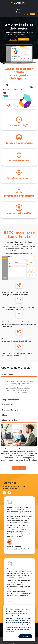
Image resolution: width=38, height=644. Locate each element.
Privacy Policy (10, 632)
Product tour (13, 39)
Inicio (10, 6)
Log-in (33, 14)
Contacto (17, 9)
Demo (17, 6)
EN (20, 12)
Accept (25, 636)
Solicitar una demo (24, 39)
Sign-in (26, 14)
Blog (24, 6)
